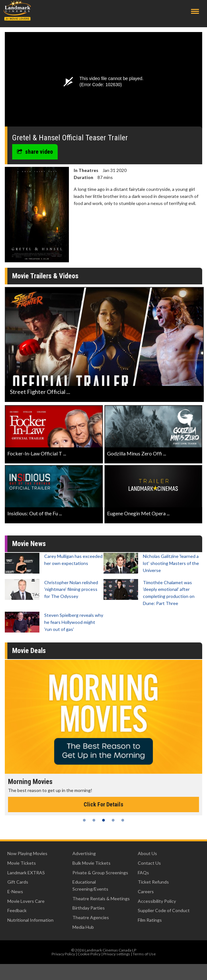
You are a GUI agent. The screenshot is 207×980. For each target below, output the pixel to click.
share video (35, 152)
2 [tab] (94, 820)
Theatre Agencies (91, 917)
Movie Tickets (22, 863)
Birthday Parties (89, 908)
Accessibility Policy (157, 901)
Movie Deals (29, 651)
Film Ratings (150, 920)
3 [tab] (103, 820)
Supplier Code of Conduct (164, 910)
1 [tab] (84, 820)
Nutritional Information (30, 920)
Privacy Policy (63, 954)
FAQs (143, 873)
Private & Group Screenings (100, 873)
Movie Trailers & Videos (45, 276)
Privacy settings (117, 954)
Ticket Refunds (153, 882)
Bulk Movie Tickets (91, 863)
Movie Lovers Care (26, 901)
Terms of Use (144, 954)
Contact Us (149, 863)
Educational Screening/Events (90, 885)
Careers (146, 891)
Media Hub (83, 927)
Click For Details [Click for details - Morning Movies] (103, 804)
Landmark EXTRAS (26, 873)
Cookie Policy (89, 954)
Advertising (84, 853)
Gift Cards (18, 882)
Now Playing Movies (27, 853)
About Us (147, 853)
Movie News (29, 544)
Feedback (17, 910)
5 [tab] (123, 820)
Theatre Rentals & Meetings (101, 898)
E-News (15, 891)
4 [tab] (113, 820)
